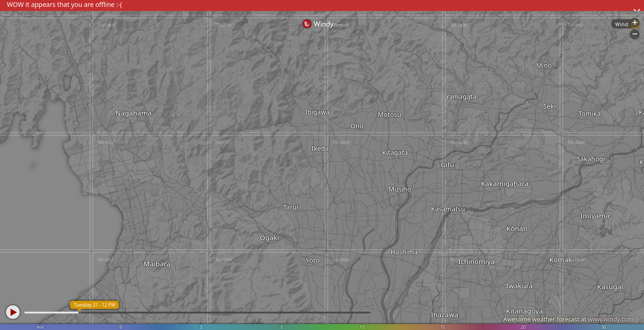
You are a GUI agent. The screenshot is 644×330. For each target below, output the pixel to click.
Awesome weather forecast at (568, 319)
